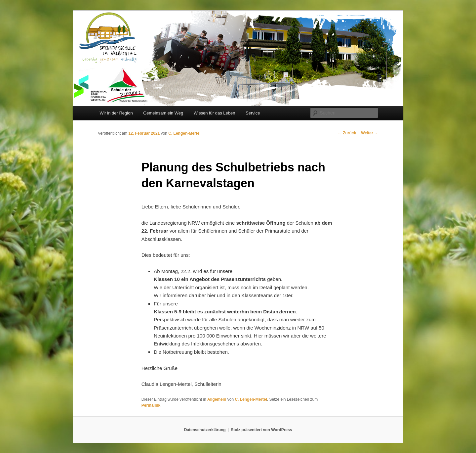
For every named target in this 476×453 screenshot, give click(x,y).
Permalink (151, 405)
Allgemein (217, 399)
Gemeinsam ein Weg (163, 113)
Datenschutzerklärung (205, 430)
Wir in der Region (116, 113)
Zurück (347, 133)
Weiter (370, 133)
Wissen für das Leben (215, 113)
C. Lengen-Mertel (184, 133)
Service (253, 113)
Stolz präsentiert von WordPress (261, 430)
